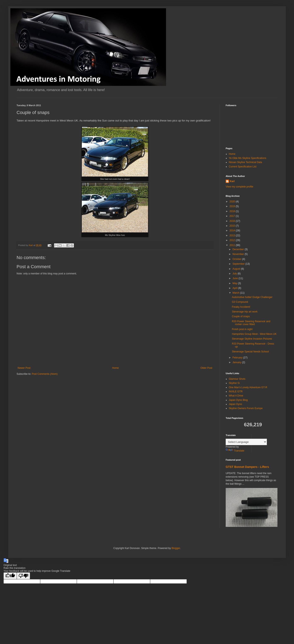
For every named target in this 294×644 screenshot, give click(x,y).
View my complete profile (239, 187)
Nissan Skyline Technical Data (245, 162)
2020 (233, 202)
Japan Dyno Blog (238, 400)
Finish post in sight (242, 329)
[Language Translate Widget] (246, 442)
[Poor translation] (23, 576)
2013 (233, 235)
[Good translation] (10, 576)
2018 (233, 211)
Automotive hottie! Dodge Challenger (252, 297)
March (236, 293)
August (237, 269)
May (235, 283)
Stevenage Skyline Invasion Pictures (252, 339)
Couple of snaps (241, 316)
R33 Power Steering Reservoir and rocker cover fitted (251, 323)
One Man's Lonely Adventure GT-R (248, 387)
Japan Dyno (235, 404)
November (239, 254)
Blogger (176, 548)
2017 (233, 216)
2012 (233, 240)
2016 (233, 221)
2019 (233, 206)
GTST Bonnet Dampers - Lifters (247, 467)
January (237, 362)
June (236, 278)
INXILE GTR (236, 392)
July (235, 274)
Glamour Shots (237, 379)
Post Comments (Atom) (45, 374)
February (238, 358)
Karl (232, 181)
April (235, 288)
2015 (233, 226)
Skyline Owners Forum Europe (246, 408)
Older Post (206, 368)
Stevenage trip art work (245, 312)
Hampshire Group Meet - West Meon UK (254, 334)
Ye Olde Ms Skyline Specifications (248, 158)
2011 (233, 245)
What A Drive (236, 396)
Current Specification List (243, 167)
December (239, 249)
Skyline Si (234, 383)
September (239, 264)
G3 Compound (240, 302)
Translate (235, 451)
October (237, 259)
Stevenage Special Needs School (250, 352)
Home (116, 368)
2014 (233, 231)
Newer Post (24, 368)
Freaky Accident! (241, 307)
